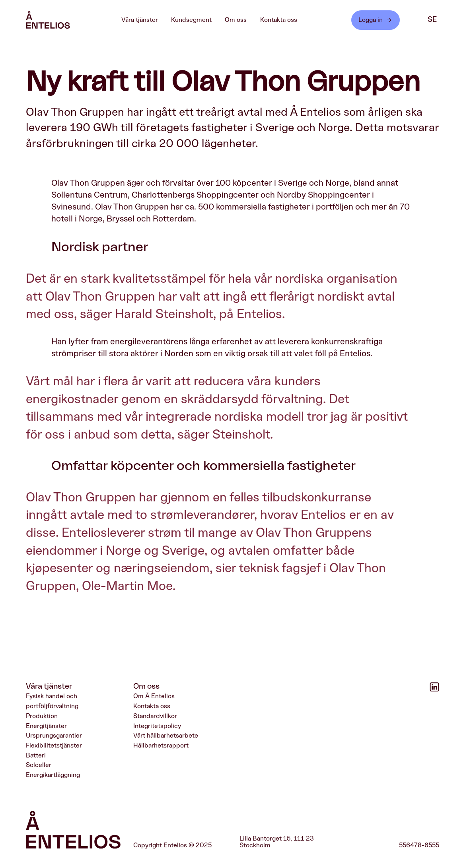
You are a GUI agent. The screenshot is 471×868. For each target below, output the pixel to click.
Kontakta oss (279, 20)
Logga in (375, 20)
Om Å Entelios (154, 697)
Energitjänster (46, 726)
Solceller (39, 765)
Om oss (240, 20)
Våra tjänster (144, 20)
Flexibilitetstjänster (54, 746)
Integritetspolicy (157, 726)
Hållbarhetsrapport (161, 746)
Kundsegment (195, 20)
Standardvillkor (155, 716)
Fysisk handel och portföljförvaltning (52, 702)
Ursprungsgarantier (54, 736)
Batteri (36, 755)
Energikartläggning (53, 775)
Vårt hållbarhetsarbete (166, 736)
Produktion (42, 716)
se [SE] (432, 20)
